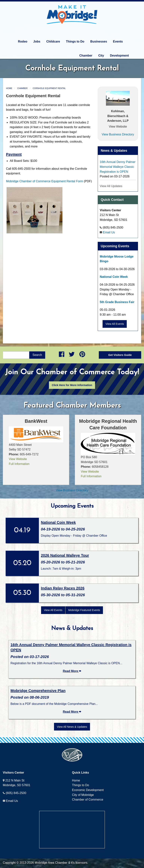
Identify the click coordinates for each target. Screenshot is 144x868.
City (101, 56)
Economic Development (88, 790)
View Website (118, 127)
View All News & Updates (72, 727)
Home (9, 88)
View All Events (115, 324)
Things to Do (75, 41)
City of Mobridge (83, 795)
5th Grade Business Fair (117, 302)
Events (118, 41)
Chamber (86, 56)
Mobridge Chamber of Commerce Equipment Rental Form (45, 181)
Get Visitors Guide (120, 355)
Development (119, 56)
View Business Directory (118, 134)
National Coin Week (114, 277)
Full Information (19, 464)
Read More (72, 671)
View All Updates (111, 186)
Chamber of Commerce (88, 800)
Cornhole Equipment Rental (49, 88)
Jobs (37, 41)
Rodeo (23, 41)
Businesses (99, 41)
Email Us (109, 232)
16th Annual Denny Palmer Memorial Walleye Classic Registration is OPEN (118, 167)
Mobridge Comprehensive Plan (38, 691)
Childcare (53, 41)
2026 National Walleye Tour (65, 555)
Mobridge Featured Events (84, 610)
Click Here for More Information (72, 385)
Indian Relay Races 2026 (63, 588)
